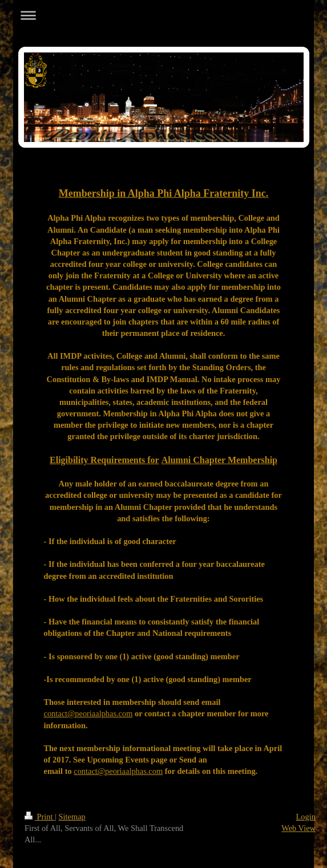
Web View (298, 828)
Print (40, 817)
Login (306, 817)
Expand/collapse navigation (163, 15)
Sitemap (72, 817)
